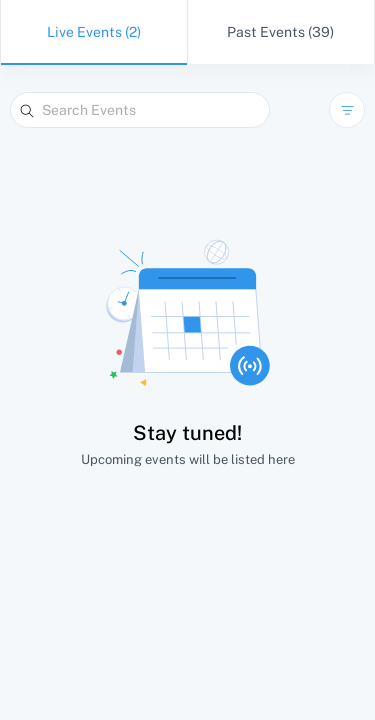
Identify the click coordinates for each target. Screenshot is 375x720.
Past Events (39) (280, 32)
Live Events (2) (94, 32)
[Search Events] (140, 110)
